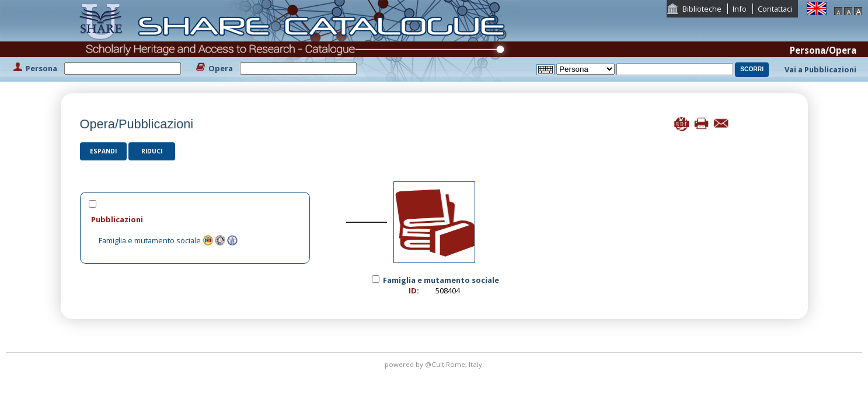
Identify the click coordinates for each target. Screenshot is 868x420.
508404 (448, 290)
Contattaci (775, 9)
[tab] (195, 219)
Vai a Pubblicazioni (820, 69)
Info (740, 9)
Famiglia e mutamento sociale (150, 241)
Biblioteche (702, 9)
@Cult (435, 364)
